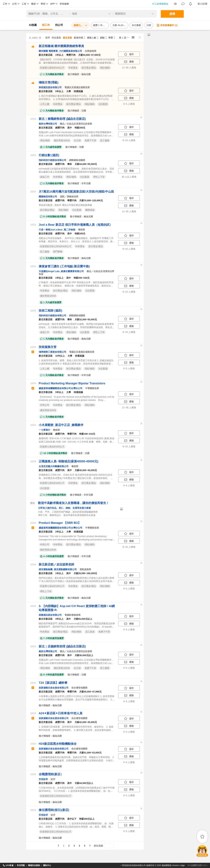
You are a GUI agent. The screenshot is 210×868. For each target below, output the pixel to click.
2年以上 (59, 532)
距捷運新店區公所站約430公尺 (56, 246)
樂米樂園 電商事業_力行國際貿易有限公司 (60, 51)
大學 (69, 91)
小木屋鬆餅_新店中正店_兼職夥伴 (61, 425)
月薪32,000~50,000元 (86, 319)
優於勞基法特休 (62, 140)
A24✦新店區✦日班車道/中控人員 (61, 713)
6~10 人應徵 (129, 140)
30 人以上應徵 (129, 177)
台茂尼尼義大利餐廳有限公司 (54, 466)
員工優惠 (105, 140)
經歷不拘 (60, 128)
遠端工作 (45, 177)
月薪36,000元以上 (84, 655)
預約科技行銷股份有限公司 (52, 160)
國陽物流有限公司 (48, 197)
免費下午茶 (90, 140)
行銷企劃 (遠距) (49, 155)
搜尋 (172, 14)
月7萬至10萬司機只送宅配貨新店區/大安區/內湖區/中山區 (76, 192)
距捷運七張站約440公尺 (52, 68)
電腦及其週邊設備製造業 (77, 87)
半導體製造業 (92, 388)
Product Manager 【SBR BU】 (60, 523)
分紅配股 (103, 104)
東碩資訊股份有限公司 (50, 87)
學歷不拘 (71, 55)
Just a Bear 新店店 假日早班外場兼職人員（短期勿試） (76, 225)
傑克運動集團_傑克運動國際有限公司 (58, 569)
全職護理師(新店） (51, 774)
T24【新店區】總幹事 (53, 683)
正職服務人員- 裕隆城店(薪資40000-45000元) (68, 461)
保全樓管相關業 (79, 688)
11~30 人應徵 (129, 68)
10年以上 (60, 356)
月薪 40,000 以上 (120, 25)
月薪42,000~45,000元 (86, 722)
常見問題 (21, 865)
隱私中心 (47, 865)
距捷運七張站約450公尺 (52, 447)
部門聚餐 (58, 252)
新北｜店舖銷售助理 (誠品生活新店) (62, 646)
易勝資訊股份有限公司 (50, 615)
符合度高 (56, 38)
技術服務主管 (48, 347)
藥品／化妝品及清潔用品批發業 (76, 124)
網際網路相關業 (77, 160)
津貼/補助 (105, 68)
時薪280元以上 (87, 819)
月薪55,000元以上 (83, 619)
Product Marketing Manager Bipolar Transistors (72, 383)
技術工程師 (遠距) (50, 311)
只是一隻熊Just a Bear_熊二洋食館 (57, 230)
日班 (149, 25)
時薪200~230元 (82, 278)
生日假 (77, 140)
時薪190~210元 (87, 434)
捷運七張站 (81, 25)
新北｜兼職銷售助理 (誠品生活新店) (62, 119)
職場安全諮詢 (34, 865)
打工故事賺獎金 (160, 4)
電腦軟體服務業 (73, 615)
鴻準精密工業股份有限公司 (52, 352)
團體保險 (90, 210)
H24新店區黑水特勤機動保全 (58, 744)
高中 (70, 128)
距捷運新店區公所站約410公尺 (56, 796)
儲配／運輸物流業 (69, 197)
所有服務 (64, 4)
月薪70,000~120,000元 (91, 200)
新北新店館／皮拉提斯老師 (56, 564)
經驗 (102, 38)
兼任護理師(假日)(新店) (54, 810)
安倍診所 (43, 779)
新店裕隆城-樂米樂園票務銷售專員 (61, 46)
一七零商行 (44, 430)
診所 (53, 779)
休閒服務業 (91, 51)
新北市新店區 (46, 55)
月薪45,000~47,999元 (90, 692)
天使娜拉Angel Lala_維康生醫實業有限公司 (61, 271)
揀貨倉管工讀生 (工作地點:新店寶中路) (64, 266)
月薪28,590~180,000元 (85, 573)
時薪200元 (80, 128)
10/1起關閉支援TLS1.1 (197, 865)
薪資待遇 (78, 38)
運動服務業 (85, 569)
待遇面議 (78, 91)
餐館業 (82, 230)
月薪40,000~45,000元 (86, 470)
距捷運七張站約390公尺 (52, 586)
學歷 (111, 38)
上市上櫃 (45, 104)
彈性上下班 (99, 177)
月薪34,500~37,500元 (89, 55)
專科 (70, 164)
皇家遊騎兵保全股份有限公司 (54, 688)
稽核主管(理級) (49, 82)
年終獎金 (73, 68)
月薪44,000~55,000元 (86, 164)
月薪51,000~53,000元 (90, 753)
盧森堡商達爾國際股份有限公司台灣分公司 (61, 388)
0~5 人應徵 (129, 104)
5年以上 (59, 91)
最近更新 (67, 38)
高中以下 (72, 819)
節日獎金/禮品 (89, 68)
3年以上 (59, 619)
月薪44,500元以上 (84, 783)
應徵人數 (92, 38)
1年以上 (59, 55)
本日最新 (136, 25)
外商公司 (45, 405)
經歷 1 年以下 (100, 25)
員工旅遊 (90, 632)
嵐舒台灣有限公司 (48, 124)
